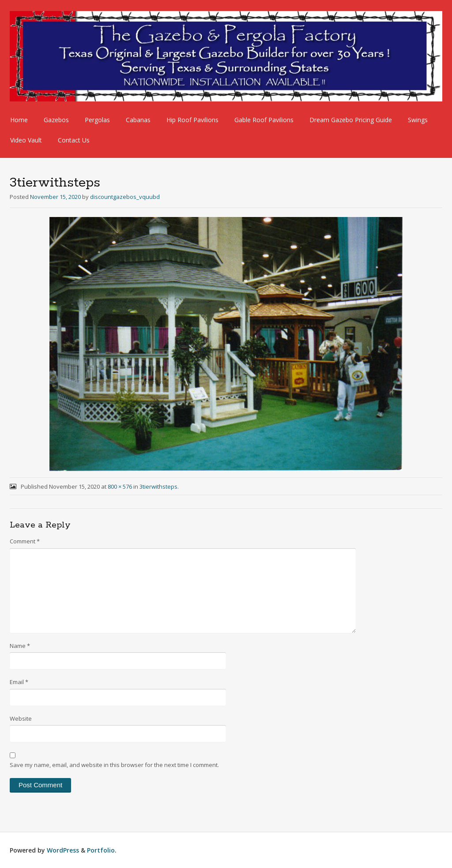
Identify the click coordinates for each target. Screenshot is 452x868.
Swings (418, 120)
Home (19, 120)
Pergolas (97, 120)
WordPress (63, 850)
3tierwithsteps (158, 486)
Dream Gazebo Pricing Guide (351, 120)
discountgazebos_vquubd (125, 197)
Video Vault (26, 140)
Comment (25, 541)
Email (19, 682)
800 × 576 (120, 486)
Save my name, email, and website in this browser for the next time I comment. (114, 765)
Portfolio (101, 850)
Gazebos (56, 120)
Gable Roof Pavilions (264, 120)
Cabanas (138, 120)
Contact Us (74, 140)
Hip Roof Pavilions (192, 120)
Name (20, 646)
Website (21, 718)
